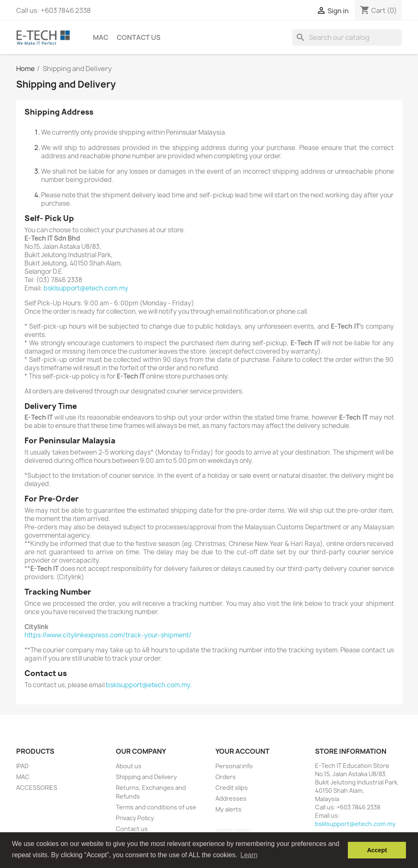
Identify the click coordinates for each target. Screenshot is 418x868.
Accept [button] (377, 850)
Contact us (139, 37)
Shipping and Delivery (146, 777)
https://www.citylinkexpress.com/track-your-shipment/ (108, 635)
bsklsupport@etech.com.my (86, 288)
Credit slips (232, 788)
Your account (242, 751)
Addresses (231, 798)
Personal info (234, 766)
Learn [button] (249, 855)
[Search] (347, 37)
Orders (226, 777)
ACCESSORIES (37, 788)
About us (129, 766)
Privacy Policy (135, 818)
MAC (23, 777)
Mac (101, 37)
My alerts (229, 809)
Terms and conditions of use (156, 807)
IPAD (22, 766)
